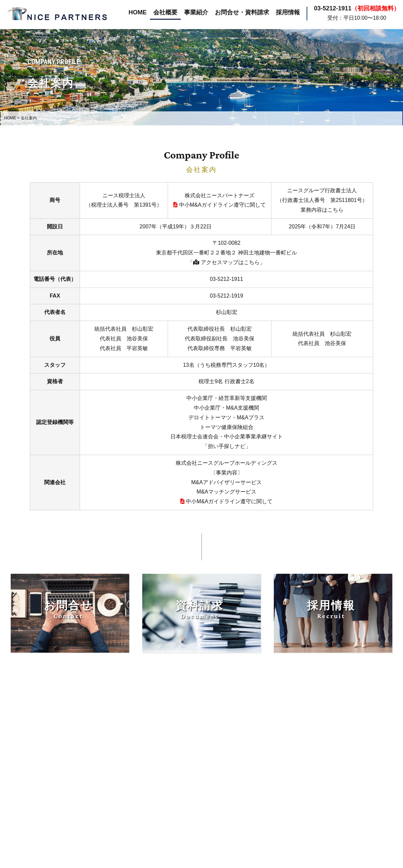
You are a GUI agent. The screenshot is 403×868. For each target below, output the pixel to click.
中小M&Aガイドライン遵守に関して (219, 205)
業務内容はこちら (322, 210)
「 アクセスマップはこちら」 (226, 262)
